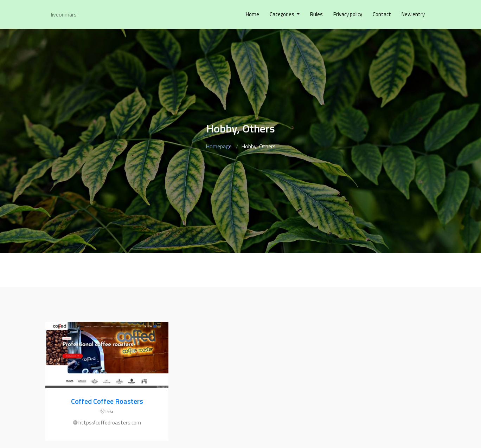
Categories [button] (283, 14)
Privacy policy (348, 14)
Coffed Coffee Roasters (107, 401)
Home (252, 14)
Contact (382, 14)
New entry (413, 14)
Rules (316, 14)
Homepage (219, 146)
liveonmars (64, 14)
